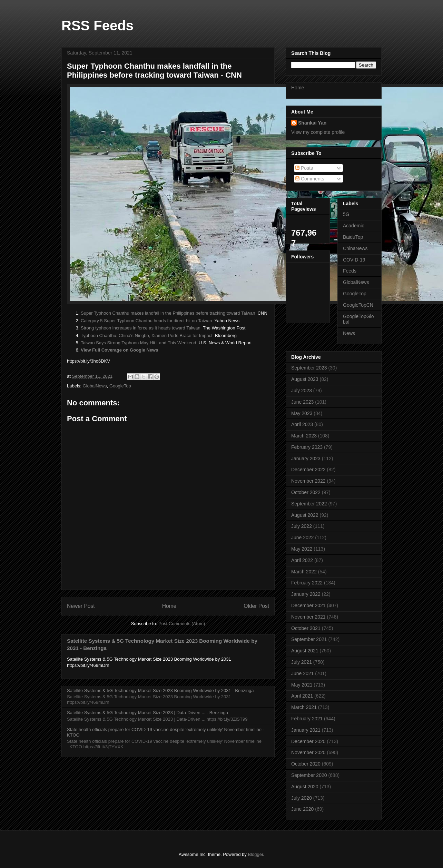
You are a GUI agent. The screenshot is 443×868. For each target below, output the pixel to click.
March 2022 (304, 572)
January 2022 (306, 594)
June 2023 (302, 402)
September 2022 (309, 504)
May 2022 (302, 549)
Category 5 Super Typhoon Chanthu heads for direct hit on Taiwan (146, 321)
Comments (310, 179)
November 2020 (308, 752)
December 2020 (308, 741)
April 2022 (302, 560)
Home (169, 606)
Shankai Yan (312, 123)
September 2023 (309, 368)
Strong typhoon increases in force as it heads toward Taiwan (141, 328)
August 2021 (305, 651)
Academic (353, 226)
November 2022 (308, 481)
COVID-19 (354, 260)
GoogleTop (120, 386)
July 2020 (302, 798)
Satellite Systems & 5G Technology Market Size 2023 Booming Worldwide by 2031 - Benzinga (160, 691)
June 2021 (302, 673)
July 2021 (302, 662)
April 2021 (302, 696)
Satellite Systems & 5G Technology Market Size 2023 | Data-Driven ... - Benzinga (147, 713)
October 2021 (306, 628)
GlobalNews (95, 386)
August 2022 (305, 515)
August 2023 (305, 379)
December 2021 (308, 605)
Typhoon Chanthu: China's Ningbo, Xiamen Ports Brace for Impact (147, 336)
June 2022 (302, 537)
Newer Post (81, 606)
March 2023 (304, 436)
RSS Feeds (97, 26)
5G (346, 214)
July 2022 (302, 526)
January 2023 (306, 458)
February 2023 (307, 447)
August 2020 (305, 787)
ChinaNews (355, 248)
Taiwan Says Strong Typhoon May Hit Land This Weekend (139, 343)
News (349, 333)
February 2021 (307, 719)
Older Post (256, 606)
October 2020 (306, 764)
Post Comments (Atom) (182, 624)
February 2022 (307, 583)
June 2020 (302, 809)
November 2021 (308, 617)
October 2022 (306, 492)
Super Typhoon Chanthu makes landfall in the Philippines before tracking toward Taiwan (168, 313)
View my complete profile (318, 132)
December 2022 (308, 470)
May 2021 (302, 685)
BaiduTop (353, 237)
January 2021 (306, 730)
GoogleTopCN (358, 305)
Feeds (350, 271)
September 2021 (309, 639)
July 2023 (302, 391)
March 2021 (304, 707)
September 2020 (309, 775)
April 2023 (302, 424)
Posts (304, 168)
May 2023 (302, 413)
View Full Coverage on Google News (119, 350)
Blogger (255, 854)
